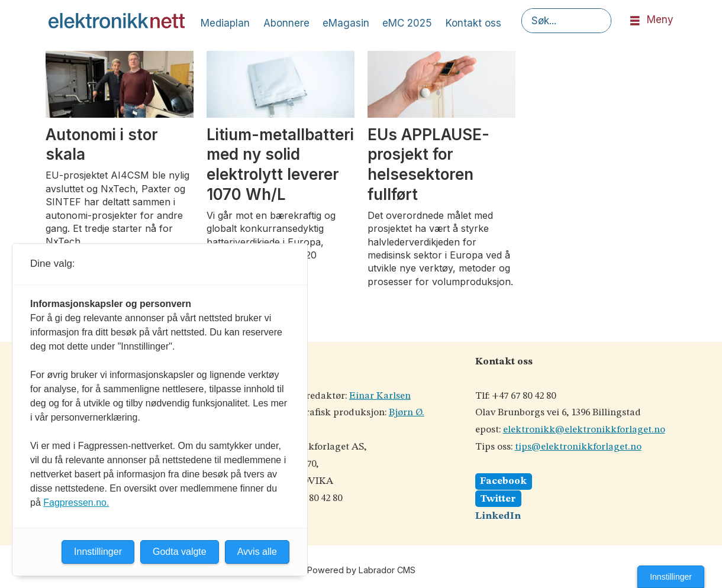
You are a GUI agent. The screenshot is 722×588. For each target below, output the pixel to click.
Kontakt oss (473, 23)
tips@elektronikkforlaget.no (578, 447)
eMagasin (346, 23)
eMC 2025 (407, 23)
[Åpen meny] (635, 21)
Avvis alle (257, 552)
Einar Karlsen (380, 396)
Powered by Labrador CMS (361, 570)
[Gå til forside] (117, 21)
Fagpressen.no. (76, 503)
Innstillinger (671, 577)
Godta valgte (180, 552)
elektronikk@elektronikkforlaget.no (584, 430)
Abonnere (286, 23)
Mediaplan (225, 23)
